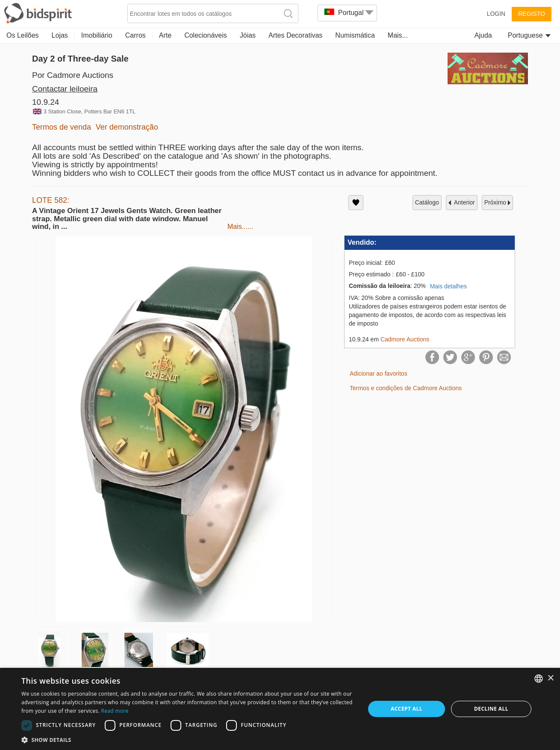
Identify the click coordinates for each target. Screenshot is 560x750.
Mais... (398, 35)
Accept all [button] (407, 709)
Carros (136, 35)
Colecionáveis (206, 35)
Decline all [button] (491, 709)
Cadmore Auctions (405, 339)
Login (496, 14)
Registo (532, 14)
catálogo (427, 202)
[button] (188, 740)
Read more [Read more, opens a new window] (115, 711)
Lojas (60, 35)
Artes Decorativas (295, 35)
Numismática (355, 35)
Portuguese (529, 35)
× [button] (550, 678)
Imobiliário (97, 35)
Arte (165, 35)
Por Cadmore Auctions (73, 75)
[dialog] (280, 709)
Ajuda (483, 35)
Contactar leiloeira (65, 89)
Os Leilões (23, 35)
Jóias (248, 35)
